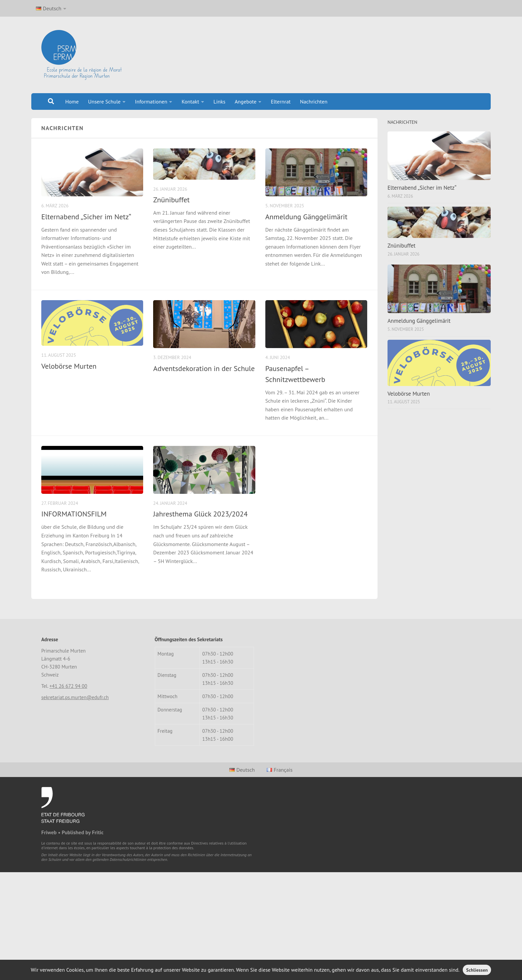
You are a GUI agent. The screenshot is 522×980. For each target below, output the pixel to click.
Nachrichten (314, 101)
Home (72, 101)
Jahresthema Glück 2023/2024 (200, 514)
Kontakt (190, 101)
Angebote (246, 101)
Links (219, 101)
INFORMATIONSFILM (74, 514)
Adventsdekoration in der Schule (204, 368)
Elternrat (281, 101)
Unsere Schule (104, 101)
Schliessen (477, 970)
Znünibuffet (171, 200)
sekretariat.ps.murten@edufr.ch (75, 697)
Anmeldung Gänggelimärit (306, 217)
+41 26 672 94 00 (68, 686)
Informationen (151, 101)
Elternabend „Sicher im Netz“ (86, 217)
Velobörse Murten (69, 366)
